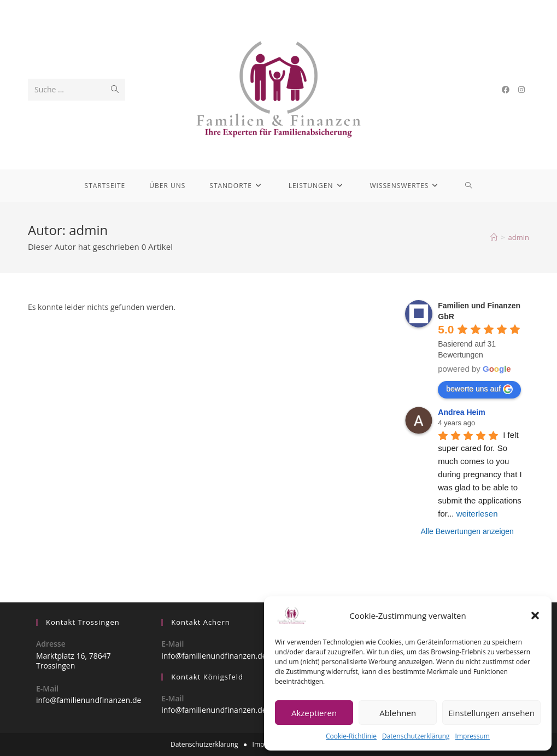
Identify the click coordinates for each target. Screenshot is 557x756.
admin (519, 237)
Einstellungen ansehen (491, 713)
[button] (535, 616)
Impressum (473, 736)
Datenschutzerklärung (416, 736)
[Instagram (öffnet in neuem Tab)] (521, 90)
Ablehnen (398, 713)
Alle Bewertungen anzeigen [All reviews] (467, 531)
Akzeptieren (314, 713)
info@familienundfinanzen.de (89, 700)
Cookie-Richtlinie (351, 736)
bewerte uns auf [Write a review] (479, 389)
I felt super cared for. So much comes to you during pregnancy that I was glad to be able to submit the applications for (481, 474)
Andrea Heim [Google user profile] (461, 412)
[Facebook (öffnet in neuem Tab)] (506, 90)
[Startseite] (494, 237)
